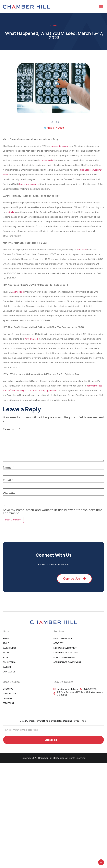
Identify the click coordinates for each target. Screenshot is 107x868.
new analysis (32, 339)
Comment (11, 429)
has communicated (29, 184)
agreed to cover (60, 146)
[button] (101, 6)
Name (8, 468)
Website (9, 493)
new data (82, 250)
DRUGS (53, 122)
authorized (18, 292)
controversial (46, 160)
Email (8, 480)
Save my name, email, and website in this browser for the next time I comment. (53, 512)
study (11, 212)
